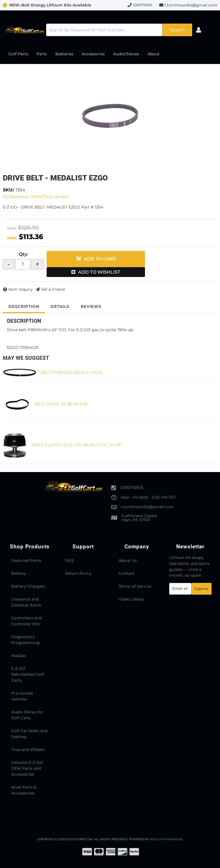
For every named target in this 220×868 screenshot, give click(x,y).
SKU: (8, 190)
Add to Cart (100, 259)
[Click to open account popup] (199, 30)
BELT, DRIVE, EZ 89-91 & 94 (62, 404)
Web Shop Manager (166, 839)
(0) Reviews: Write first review (36, 197)
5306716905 (132, 487)
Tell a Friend (53, 289)
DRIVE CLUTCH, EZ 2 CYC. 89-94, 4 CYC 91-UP (76, 445)
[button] (119, 30)
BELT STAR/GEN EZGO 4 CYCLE (72, 372)
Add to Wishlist (99, 272)
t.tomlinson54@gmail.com (191, 5)
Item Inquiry (21, 289)
